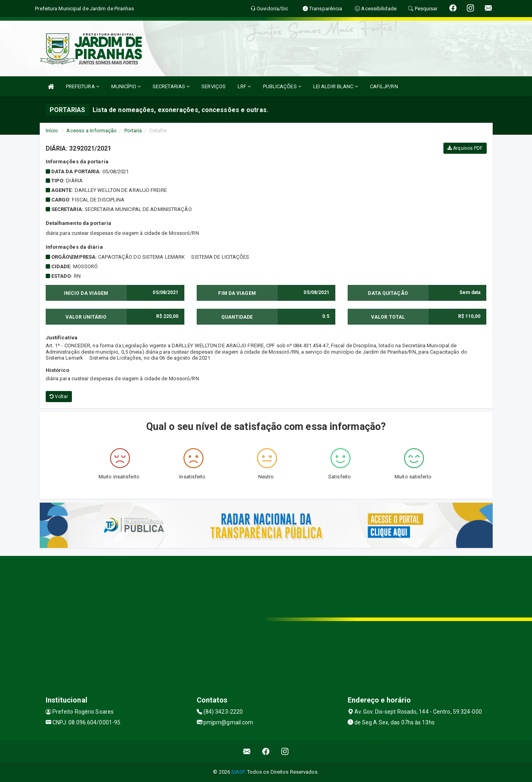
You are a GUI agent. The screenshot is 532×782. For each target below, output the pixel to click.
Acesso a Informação (92, 131)
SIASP (238, 772)
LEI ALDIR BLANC (336, 86)
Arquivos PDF (465, 148)
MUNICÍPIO (126, 86)
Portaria (133, 131)
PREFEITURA (83, 86)
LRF (244, 86)
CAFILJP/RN (384, 86)
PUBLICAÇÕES (282, 86)
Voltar (59, 397)
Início (52, 131)
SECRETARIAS (171, 86)
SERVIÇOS (214, 86)
